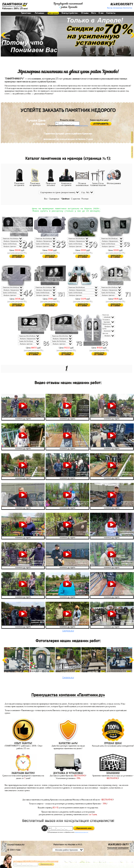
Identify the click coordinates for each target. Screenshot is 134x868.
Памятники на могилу (12, 6)
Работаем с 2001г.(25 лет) (15, 9)
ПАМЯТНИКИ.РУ (15, 4)
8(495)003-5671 (118, 846)
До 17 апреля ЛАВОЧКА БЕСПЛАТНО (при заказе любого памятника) (36, 861)
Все (46, 199)
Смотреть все (68, 632)
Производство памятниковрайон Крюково (68, 6)
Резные (85, 199)
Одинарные (54, 199)
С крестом (76, 199)
